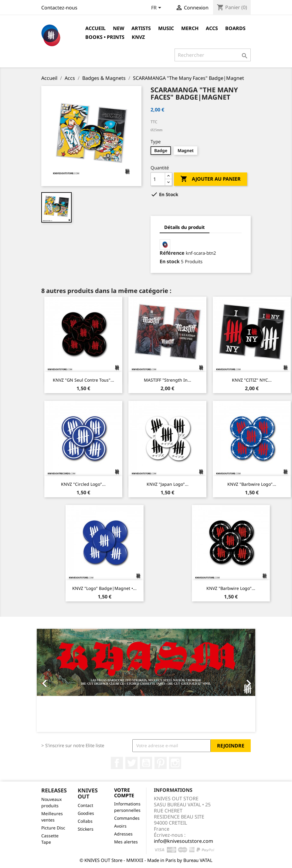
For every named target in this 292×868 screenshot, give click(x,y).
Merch (190, 28)
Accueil (95, 28)
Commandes (127, 818)
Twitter (131, 763)
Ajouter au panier (211, 179)
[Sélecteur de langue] (157, 8)
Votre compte (124, 793)
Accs (212, 28)
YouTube (146, 763)
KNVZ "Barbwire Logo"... (252, 484)
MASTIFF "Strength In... (168, 380)
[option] (146, 680)
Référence (172, 253)
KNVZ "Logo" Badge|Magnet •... (104, 588)
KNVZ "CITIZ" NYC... (252, 380)
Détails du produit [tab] (185, 227)
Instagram (175, 763)
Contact (85, 805)
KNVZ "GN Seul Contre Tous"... (83, 380)
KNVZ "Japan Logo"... (168, 484)
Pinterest (161, 763)
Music (166, 28)
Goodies (86, 813)
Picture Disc (53, 828)
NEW (119, 28)
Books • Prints (105, 37)
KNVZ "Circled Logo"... (83, 484)
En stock (170, 261)
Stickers (86, 829)
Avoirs (120, 826)
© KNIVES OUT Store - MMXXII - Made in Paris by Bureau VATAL (146, 860)
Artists (141, 28)
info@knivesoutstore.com (183, 841)
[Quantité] (158, 179)
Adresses (123, 834)
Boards (235, 28)
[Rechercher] (213, 55)
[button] (53, 680)
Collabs (85, 821)
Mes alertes (126, 842)
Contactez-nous (59, 8)
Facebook (117, 763)
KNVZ (138, 37)
